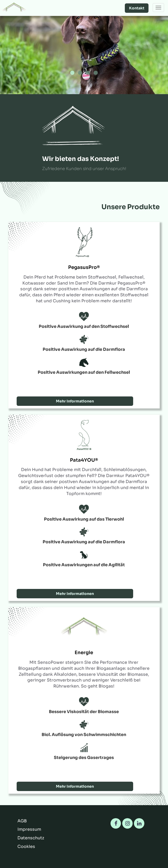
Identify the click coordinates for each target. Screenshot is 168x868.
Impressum (29, 829)
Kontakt (137, 8)
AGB (22, 821)
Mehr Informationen (75, 401)
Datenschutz (31, 838)
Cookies (26, 846)
